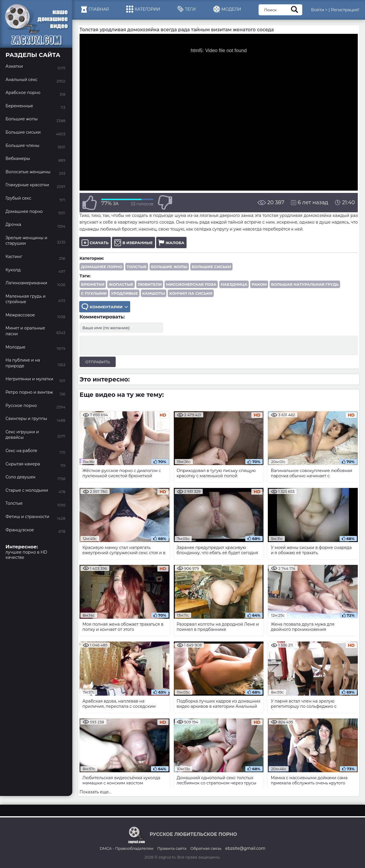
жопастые (121, 284)
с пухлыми (94, 293)
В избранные (133, 243)
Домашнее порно (102, 267)
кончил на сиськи (191, 293)
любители (150, 284)
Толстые (137, 267)
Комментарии (105, 307)
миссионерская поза (191, 284)
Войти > (319, 10)
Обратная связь (206, 848)
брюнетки (93, 284)
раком (259, 284)
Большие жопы (169, 267)
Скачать (95, 243)
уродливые (125, 293)
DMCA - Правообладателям (127, 848)
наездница (234, 284)
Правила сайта (172, 848)
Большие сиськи (211, 267)
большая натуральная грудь (305, 284)
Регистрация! (345, 10)
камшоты (154, 293)
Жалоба (171, 243)
